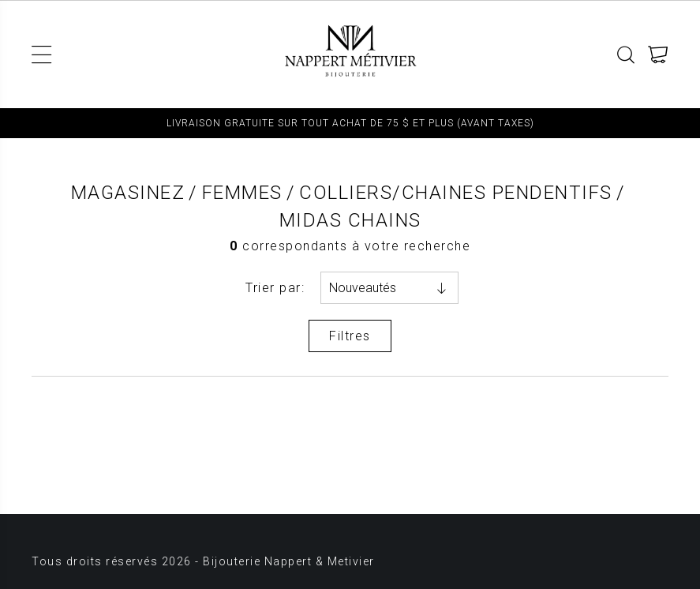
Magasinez (128, 193)
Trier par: (275, 288)
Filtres (350, 336)
